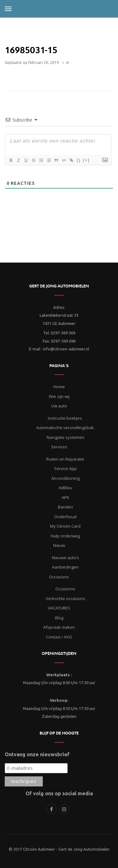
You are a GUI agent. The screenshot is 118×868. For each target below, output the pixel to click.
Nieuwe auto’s (65, 558)
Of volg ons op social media (59, 793)
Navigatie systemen (65, 437)
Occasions (65, 589)
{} (79, 160)
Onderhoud (65, 517)
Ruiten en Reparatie (65, 459)
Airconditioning (65, 478)
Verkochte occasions (65, 599)
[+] (86, 160)
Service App (65, 468)
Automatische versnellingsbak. (65, 428)
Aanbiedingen (65, 567)
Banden (65, 507)
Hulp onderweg (65, 536)
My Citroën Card (65, 526)
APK (65, 497)
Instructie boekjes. (65, 418)
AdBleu (65, 488)
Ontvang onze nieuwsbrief (37, 754)
